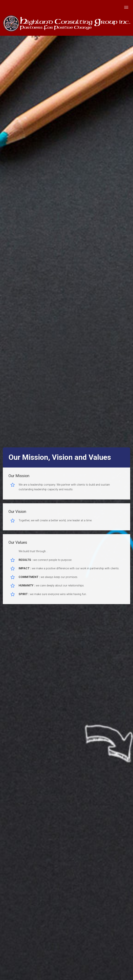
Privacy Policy (51, 822)
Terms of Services (79, 822)
